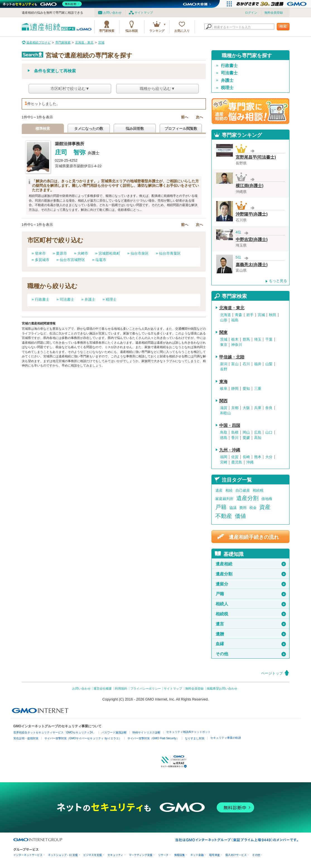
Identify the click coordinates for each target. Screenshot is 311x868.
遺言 (251, 624)
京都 (235, 408)
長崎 (246, 457)
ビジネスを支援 (93, 855)
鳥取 (224, 432)
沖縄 (250, 462)
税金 (253, 508)
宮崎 (224, 462)
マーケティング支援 (141, 855)
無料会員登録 (274, 13)
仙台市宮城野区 (72, 260)
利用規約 (121, 688)
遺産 (219, 490)
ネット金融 (197, 855)
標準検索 (43, 129)
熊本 (258, 457)
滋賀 (224, 408)
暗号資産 (214, 855)
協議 (233, 508)
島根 (235, 432)
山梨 (269, 364)
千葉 (269, 339)
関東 (223, 333)
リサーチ (163, 855)
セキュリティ (115, 855)
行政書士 (42, 299)
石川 (246, 364)
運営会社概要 (103, 688)
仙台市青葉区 (170, 253)
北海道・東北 (232, 308)
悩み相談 (132, 31)
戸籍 (221, 507)
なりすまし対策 (195, 738)
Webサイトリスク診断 (146, 732)
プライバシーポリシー (146, 688)
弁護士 (90, 299)
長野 (224, 369)
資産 (265, 507)
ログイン (251, 13)
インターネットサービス (28, 855)
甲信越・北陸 (232, 357)
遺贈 (251, 634)
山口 (269, 432)
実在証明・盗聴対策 (26, 738)
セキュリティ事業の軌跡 (226, 738)
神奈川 (237, 345)
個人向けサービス (236, 855)
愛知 (246, 389)
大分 (269, 457)
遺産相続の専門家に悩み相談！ (250, 111)
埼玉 (258, 339)
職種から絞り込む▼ (157, 89)
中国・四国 (230, 425)
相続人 (251, 604)
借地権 (267, 499)
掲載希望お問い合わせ (222, 688)
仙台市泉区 (140, 253)
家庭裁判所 (224, 499)
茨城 (224, 339)
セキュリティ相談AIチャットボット (188, 732)
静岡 (235, 389)
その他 (251, 654)
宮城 (261, 315)
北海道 (226, 315)
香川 (235, 438)
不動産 (224, 516)
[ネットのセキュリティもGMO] (43, 4)
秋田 (273, 315)
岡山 (246, 432)
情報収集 (179, 855)
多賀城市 (42, 260)
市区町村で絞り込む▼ (70, 89)
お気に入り (182, 31)
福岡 (224, 457)
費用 (243, 508)
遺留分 (251, 584)
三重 (258, 389)
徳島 (224, 438)
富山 (235, 364)
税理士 (111, 299)
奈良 (269, 408)
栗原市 (62, 253)
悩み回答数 (135, 129)
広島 (258, 432)
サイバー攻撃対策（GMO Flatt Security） (153, 738)
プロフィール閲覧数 (181, 129)
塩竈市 (101, 260)
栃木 (235, 339)
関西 (223, 401)
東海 (223, 382)
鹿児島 (237, 462)
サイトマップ (144, 13)
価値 (240, 516)
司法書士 (67, 299)
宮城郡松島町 (109, 253)
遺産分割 (247, 498)
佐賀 (235, 457)
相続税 (258, 490)
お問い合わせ (112, 13)
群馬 (246, 339)
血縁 (251, 644)
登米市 (40, 253)
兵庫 (258, 408)
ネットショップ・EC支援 (63, 855)
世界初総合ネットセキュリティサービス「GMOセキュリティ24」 (55, 732)
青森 (238, 315)
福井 (258, 364)
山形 (224, 320)
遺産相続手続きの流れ (254, 537)
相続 (229, 490)
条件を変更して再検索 (55, 71)
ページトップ (272, 673)
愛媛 (246, 438)
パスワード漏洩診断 (114, 732)
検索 (283, 26)
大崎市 (83, 253)
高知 (258, 438)
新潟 (224, 364)
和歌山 (226, 413)
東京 (224, 345)
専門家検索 (107, 31)
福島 (235, 320)
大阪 (246, 408)
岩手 (250, 315)
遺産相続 (251, 564)
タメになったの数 (89, 129)
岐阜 (224, 389)
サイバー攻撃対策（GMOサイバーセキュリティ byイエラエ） (83, 738)
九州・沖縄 (230, 450)
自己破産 (243, 490)
